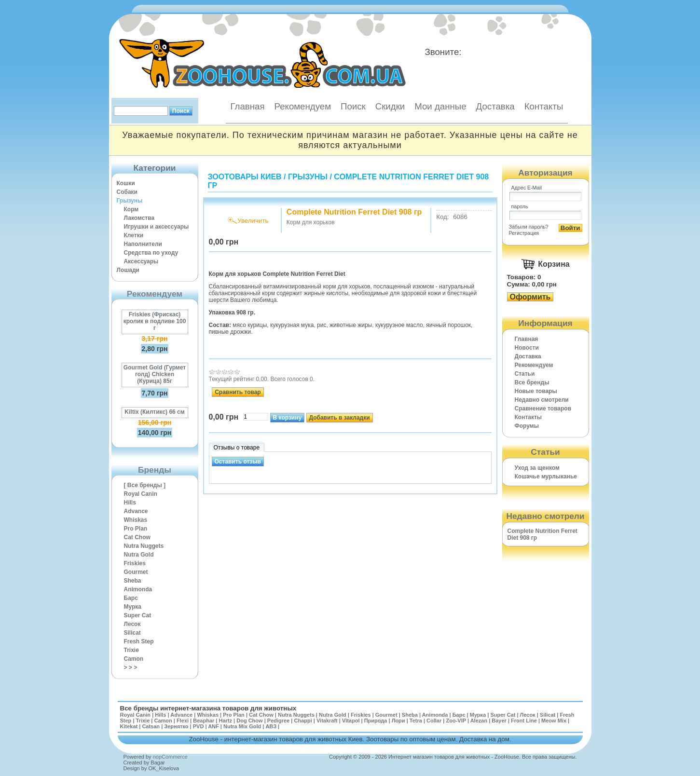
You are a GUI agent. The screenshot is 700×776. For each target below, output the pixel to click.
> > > (131, 667)
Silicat (132, 633)
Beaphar (204, 721)
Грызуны (130, 201)
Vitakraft (327, 721)
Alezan (479, 721)
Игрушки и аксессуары (157, 227)
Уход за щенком (537, 468)
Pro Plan (136, 529)
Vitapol (351, 721)
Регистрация (524, 233)
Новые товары (536, 391)
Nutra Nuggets (144, 546)
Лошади (128, 270)
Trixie (131, 650)
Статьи (525, 374)
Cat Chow (137, 537)
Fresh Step (139, 641)
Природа (376, 721)
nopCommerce (170, 757)
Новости (527, 348)
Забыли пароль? (529, 227)
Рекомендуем (303, 106)
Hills (130, 503)
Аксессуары (141, 261)
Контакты (544, 106)
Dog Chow (249, 721)
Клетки (134, 235)
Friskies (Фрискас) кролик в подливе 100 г (155, 321)
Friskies (135, 563)
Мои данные (440, 106)
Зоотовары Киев (245, 177)
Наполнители (143, 244)
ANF (213, 726)
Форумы (527, 426)
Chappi (303, 721)
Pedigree (278, 721)
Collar (434, 721)
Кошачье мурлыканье (546, 476)
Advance (136, 511)
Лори (398, 721)
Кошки (126, 183)
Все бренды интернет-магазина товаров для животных (208, 708)
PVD (199, 726)
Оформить (530, 297)
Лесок (132, 624)
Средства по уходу (151, 253)
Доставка (495, 106)
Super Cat (138, 615)
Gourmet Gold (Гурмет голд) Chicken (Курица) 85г (155, 374)
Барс (131, 598)
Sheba (133, 581)
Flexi (183, 721)
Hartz (226, 721)
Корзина (554, 264)
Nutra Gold (139, 555)
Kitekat (129, 726)
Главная (248, 106)
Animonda (138, 589)
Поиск (353, 106)
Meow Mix (554, 721)
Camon (134, 659)
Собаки (127, 192)
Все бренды (532, 382)
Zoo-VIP (456, 721)
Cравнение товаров (543, 408)
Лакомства (139, 218)
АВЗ (271, 726)
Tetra (416, 721)
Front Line (524, 721)
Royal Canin (141, 494)
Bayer (499, 721)
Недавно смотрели (542, 400)
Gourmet (136, 572)
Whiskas (136, 520)
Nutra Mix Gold (242, 726)
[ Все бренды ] (145, 485)
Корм (131, 209)
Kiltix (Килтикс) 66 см (154, 412)
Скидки (390, 106)
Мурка (133, 607)
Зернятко (176, 726)
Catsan (151, 726)
